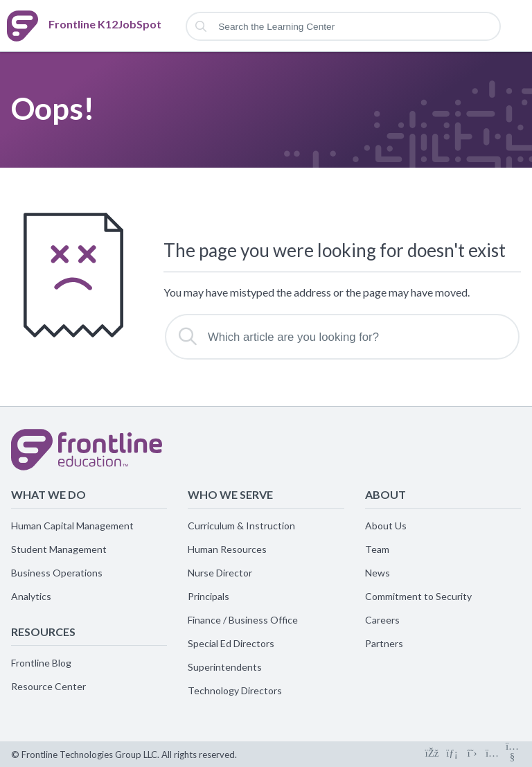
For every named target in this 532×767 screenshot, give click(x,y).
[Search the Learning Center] (343, 26)
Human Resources (227, 549)
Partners (384, 643)
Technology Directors (235, 690)
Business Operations (57, 573)
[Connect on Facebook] (432, 754)
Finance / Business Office (243, 620)
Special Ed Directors (231, 643)
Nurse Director (220, 573)
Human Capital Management (72, 526)
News (378, 573)
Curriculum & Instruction (241, 526)
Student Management (59, 549)
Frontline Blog (41, 663)
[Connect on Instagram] (492, 754)
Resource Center (48, 686)
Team (377, 549)
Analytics (31, 596)
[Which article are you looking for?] (342, 337)
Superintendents (225, 667)
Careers (382, 620)
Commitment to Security (418, 596)
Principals (209, 596)
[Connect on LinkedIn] (452, 754)
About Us (386, 526)
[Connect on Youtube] (512, 754)
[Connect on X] (472, 754)
